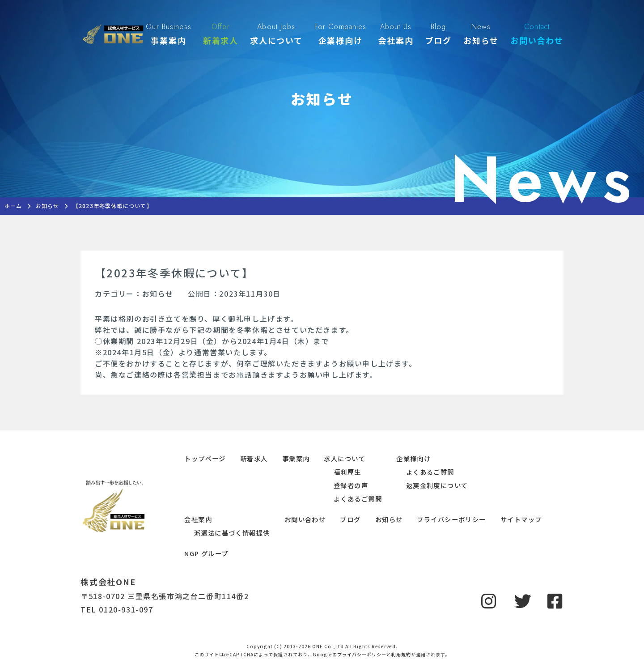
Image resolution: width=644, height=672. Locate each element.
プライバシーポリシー (451, 519)
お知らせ (389, 519)
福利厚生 (347, 472)
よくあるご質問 (358, 499)
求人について (345, 458)
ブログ (350, 519)
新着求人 (254, 458)
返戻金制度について (437, 485)
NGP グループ (206, 553)
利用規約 (401, 654)
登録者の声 (351, 485)
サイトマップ (521, 519)
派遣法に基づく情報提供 (232, 533)
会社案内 (198, 519)
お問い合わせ (305, 519)
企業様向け (413, 458)
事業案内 (296, 458)
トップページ (205, 458)
